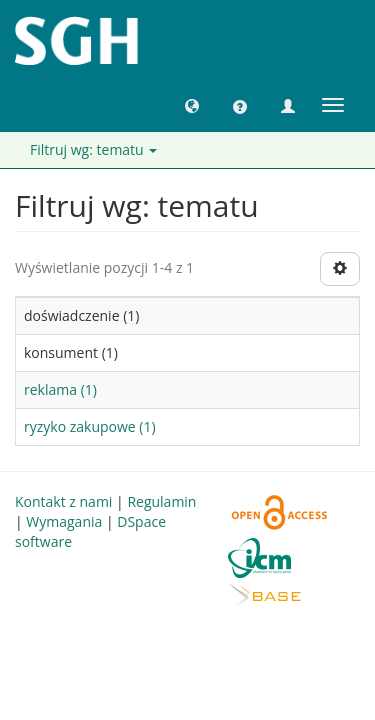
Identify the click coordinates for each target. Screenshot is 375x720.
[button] (192, 105)
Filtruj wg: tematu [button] (93, 149)
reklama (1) (60, 389)
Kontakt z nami (63, 501)
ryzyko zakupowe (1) (90, 426)
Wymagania (64, 521)
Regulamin (161, 501)
